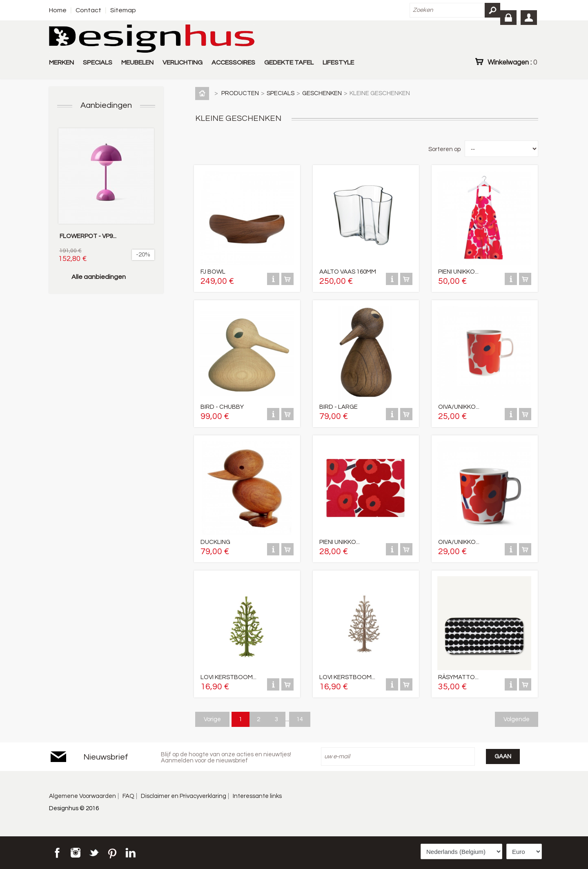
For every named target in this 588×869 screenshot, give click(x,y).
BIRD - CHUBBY (222, 407)
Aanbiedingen (106, 105)
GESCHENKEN (322, 93)
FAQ (128, 796)
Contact (88, 10)
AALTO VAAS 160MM (348, 272)
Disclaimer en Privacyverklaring (184, 796)
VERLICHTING (183, 62)
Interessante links (257, 796)
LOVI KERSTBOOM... (228, 677)
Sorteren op (444, 149)
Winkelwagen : (512, 62)
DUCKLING (215, 542)
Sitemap (123, 10)
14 (300, 719)
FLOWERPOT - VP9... (88, 236)
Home (58, 10)
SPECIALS (98, 62)
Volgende (517, 719)
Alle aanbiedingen (99, 277)
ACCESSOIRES (233, 62)
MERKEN (61, 62)
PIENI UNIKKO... (458, 272)
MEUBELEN (137, 62)
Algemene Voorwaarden (82, 796)
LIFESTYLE (338, 62)
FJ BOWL (213, 272)
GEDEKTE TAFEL (289, 62)
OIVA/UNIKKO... (459, 407)
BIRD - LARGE (339, 407)
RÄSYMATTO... (458, 677)
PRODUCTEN (240, 93)
